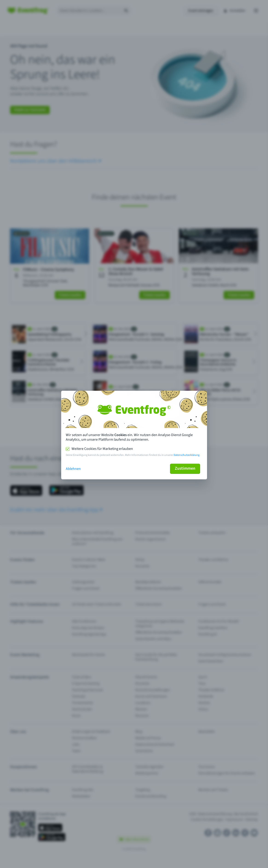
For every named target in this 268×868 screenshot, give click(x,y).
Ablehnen (73, 469)
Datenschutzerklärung (187, 455)
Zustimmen (185, 468)
